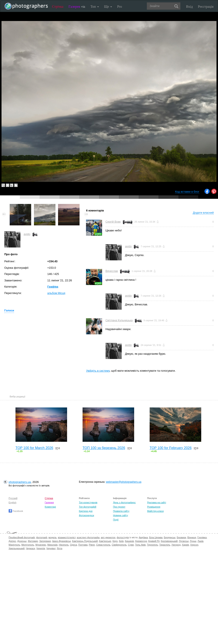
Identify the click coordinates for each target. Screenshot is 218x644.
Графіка (53, 287)
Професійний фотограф (22, 537)
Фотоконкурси (86, 515)
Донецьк (22, 541)
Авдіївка (143, 537)
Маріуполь (14, 545)
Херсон (194, 545)
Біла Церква (156, 537)
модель (53, 537)
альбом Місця (56, 293)
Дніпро (12, 541)
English (12, 502)
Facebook (16, 511)
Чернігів (41, 548)
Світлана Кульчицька (119, 320)
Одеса (73, 545)
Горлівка (202, 537)
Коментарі (50, 507)
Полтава (83, 545)
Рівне (92, 545)
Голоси (9, 310)
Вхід (190, 7)
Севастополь (103, 545)
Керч (115, 541)
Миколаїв (52, 545)
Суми (131, 545)
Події (116, 520)
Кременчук (141, 541)
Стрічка (58, 7)
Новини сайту (121, 515)
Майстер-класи (155, 511)
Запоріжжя (45, 541)
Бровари (181, 537)
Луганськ (184, 541)
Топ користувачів (88, 502)
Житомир (33, 541)
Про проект (119, 507)
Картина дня (86, 511)
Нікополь (64, 545)
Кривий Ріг (154, 541)
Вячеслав (112, 271)
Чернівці (51, 548)
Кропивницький (169, 541)
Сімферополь (119, 545)
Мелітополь (28, 545)
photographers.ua (20, 482)
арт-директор (108, 537)
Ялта (59, 548)
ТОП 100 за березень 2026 (104, 448)
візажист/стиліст (67, 537)
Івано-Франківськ (61, 541)
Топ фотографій (88, 507)
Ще (108, 7)
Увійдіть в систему (98, 371)
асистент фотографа (88, 537)
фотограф (42, 537)
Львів (200, 541)
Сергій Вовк (113, 222)
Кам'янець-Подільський (85, 541)
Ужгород (176, 545)
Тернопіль (153, 545)
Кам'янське (105, 541)
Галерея (77, 7)
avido (27, 234)
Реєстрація (206, 7)
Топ (95, 7)
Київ (121, 541)
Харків (185, 545)
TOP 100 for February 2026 (171, 448)
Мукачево (41, 545)
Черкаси (30, 548)
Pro (120, 7)
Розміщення (154, 507)
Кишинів (129, 541)
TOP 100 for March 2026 (34, 448)
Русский (13, 498)
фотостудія (123, 537)
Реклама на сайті (157, 502)
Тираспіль (165, 545)
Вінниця (192, 537)
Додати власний (203, 213)
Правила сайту (121, 511)
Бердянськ (170, 537)
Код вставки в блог (187, 192)
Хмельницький (17, 548)
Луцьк (193, 541)
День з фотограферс (124, 502)
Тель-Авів (140, 545)
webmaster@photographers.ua (124, 482)
